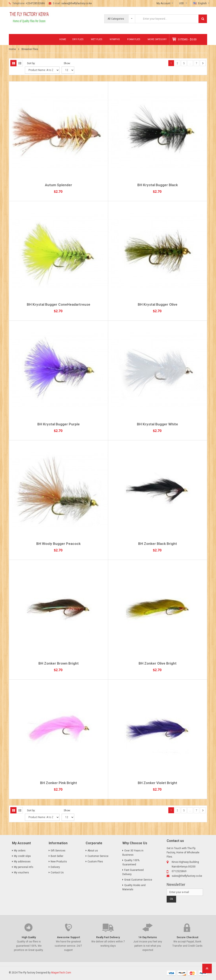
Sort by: (31, 63)
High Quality (29, 937)
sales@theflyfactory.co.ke (77, 3)
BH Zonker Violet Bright (157, 783)
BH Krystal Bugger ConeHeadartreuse (59, 304)
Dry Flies (78, 39)
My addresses (22, 862)
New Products (59, 862)
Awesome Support (68, 937)
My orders (20, 851)
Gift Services (58, 851)
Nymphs (115, 39)
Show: (67, 63)
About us (93, 851)
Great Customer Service (138, 880)
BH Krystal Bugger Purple (59, 424)
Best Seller (57, 856)
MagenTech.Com (61, 973)
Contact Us (57, 873)
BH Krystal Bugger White (157, 424)
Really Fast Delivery (108, 937)
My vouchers (21, 873)
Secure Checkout (187, 937)
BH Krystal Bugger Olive (158, 304)
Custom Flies (95, 862)
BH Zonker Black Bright (158, 544)
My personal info (24, 867)
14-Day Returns (148, 937)
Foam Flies (134, 39)
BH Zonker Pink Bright (59, 783)
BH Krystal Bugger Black (158, 185)
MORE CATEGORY (157, 39)
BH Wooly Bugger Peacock (58, 544)
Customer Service (98, 856)
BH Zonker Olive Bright (158, 663)
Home (63, 39)
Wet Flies (97, 39)
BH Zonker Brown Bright (59, 663)
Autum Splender (59, 185)
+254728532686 (35, 3)
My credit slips (22, 856)
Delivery (55, 867)
